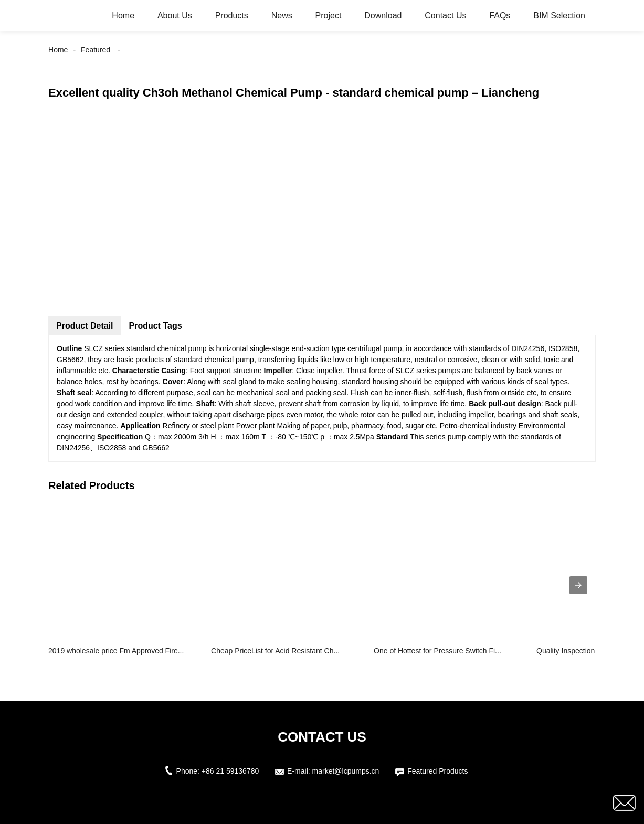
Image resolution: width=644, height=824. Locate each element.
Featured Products (437, 771)
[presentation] (578, 585)
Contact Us (445, 15)
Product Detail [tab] (85, 326)
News (282, 15)
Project (329, 15)
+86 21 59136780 (230, 771)
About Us (175, 15)
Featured (96, 50)
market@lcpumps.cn (346, 771)
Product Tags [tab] (156, 326)
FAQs (500, 15)
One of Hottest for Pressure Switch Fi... (437, 651)
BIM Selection (559, 15)
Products (232, 15)
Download (383, 15)
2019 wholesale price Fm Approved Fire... (116, 651)
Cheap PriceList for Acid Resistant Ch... (275, 651)
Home (123, 15)
